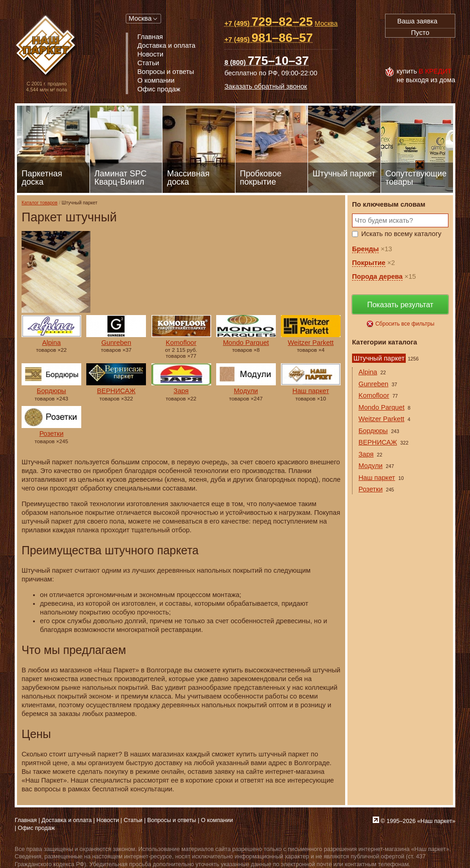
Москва (140, 18)
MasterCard (415, 52)
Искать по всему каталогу (401, 234)
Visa (395, 52)
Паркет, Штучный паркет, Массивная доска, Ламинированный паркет (47, 46)
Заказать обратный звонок (266, 86)
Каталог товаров (39, 203)
